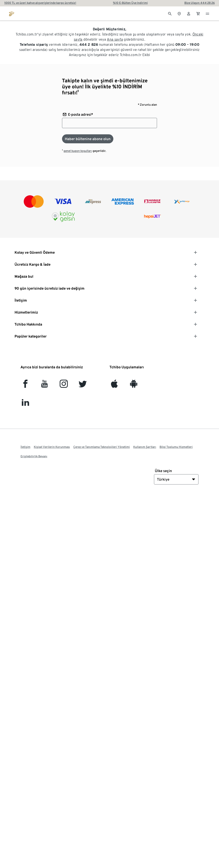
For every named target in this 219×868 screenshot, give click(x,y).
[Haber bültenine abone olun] (88, 139)
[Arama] (170, 13)
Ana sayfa (115, 39)
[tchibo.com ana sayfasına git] (12, 13)
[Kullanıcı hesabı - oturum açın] (189, 13)
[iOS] (114, 386)
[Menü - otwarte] (207, 13)
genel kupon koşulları (78, 151)
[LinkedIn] (25, 405)
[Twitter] (83, 386)
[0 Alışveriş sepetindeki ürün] (198, 13)
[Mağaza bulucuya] (179, 13)
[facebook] (25, 386)
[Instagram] (64, 386)
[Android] (134, 386)
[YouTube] (45, 386)
